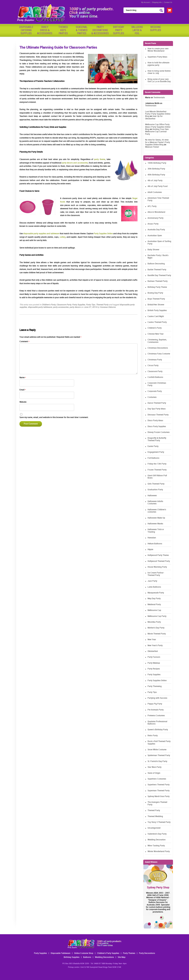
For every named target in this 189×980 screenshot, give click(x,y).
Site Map (122, 957)
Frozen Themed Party (157, 470)
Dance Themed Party (157, 403)
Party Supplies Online (103, 234)
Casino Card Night (156, 316)
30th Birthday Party (156, 169)
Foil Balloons (153, 458)
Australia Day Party (156, 230)
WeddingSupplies (156, 29)
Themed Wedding (155, 816)
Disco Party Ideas (155, 421)
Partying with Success (157, 698)
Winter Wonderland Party (159, 851)
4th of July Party (155, 181)
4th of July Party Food (158, 186)
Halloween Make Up (156, 518)
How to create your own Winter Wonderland (158, 50)
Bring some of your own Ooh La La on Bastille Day (159, 80)
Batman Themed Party (158, 281)
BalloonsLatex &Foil (137, 30)
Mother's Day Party (156, 628)
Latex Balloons (154, 587)
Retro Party (153, 736)
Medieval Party (154, 605)
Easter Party (153, 446)
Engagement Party (156, 452)
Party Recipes (154, 669)
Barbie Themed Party (157, 270)
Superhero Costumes (157, 779)
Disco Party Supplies (157, 427)
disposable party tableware (40, 307)
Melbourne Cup (154, 610)
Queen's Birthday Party (158, 730)
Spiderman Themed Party (159, 755)
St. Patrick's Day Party (157, 761)
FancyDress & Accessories (45, 30)
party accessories (61, 307)
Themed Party (102, 305)
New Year (152, 640)
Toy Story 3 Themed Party (159, 822)
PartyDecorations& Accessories (100, 30)
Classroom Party (64, 305)
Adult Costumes (155, 192)
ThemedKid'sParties (63, 30)
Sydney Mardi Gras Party (159, 796)
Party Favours (154, 657)
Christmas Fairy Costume (159, 354)
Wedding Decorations (104, 957)
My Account (146, 2)
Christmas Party (155, 360)
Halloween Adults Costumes (155, 503)
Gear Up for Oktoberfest (154, 117)
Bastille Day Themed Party (159, 275)
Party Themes (129, 953)
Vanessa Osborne (108, 307)
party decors (75, 307)
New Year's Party (155, 646)
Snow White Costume (157, 750)
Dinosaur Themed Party (158, 415)
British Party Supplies (157, 310)
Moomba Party (154, 622)
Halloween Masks (155, 524)
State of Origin (154, 773)
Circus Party (153, 366)
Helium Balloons (155, 544)
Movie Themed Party (157, 634)
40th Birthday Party (156, 175)
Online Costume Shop (84, 953)
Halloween (152, 496)
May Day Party (154, 599)
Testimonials (159, 98)
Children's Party (49, 305)
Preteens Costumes (156, 716)
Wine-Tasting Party (156, 846)
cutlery (62, 237)
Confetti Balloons (155, 377)
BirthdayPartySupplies (119, 30)
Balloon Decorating (156, 264)
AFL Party (152, 206)
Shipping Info (157, 2)
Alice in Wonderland (156, 212)
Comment (24, 342)
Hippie (150, 550)
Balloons (87, 957)
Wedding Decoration (157, 840)
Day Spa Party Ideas (157, 409)
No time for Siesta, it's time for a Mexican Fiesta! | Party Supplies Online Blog (157, 142)
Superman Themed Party (159, 791)
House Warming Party (157, 567)
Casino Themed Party (157, 322)
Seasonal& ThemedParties (82, 30)
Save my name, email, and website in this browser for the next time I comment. (54, 417)
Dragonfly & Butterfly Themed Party (157, 439)
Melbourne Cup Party (157, 616)
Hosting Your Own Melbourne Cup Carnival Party (157, 132)
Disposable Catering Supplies (26, 30)
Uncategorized (154, 828)
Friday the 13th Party (157, 464)
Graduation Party (155, 490)
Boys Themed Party (156, 299)
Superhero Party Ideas (157, 57)
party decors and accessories (75, 163)
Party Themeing (155, 686)
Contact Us (168, 2)
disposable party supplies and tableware (41, 234)
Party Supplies (79, 305)
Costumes (152, 397)
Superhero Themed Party (159, 785)
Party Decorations (147, 953)
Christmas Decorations (158, 348)
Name (23, 378)
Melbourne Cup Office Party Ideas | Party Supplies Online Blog (158, 127)
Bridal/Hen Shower (156, 305)
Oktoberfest (153, 651)
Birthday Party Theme (157, 287)
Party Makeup (154, 663)
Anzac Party (153, 224)
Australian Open (155, 236)
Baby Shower (153, 250)
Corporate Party (155, 391)
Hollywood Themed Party (159, 561)
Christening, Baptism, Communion (157, 341)
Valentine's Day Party (157, 834)
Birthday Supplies (72, 957)
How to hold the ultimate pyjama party (158, 64)
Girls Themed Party (156, 484)
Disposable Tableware (60, 953)
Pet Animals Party (156, 710)
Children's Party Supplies (108, 953)
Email (23, 390)
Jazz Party (152, 581)
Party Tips (91, 305)
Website (23, 402)
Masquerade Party (156, 593)
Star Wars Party (155, 767)
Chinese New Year (156, 334)
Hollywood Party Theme (158, 555)
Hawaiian (152, 538)
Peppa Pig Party (155, 704)
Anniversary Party (155, 218)
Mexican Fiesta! (152, 147)
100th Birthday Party (157, 163)
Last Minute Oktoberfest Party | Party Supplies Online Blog (158, 114)
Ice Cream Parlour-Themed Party (156, 574)
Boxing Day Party (155, 293)
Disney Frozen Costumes (159, 432)
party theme (100, 159)
